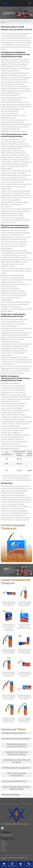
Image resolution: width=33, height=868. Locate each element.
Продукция (12, 864)
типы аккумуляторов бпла (14, 781)
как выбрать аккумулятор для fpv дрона (17, 761)
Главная (3, 21)
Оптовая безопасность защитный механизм (17, 745)
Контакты (29, 864)
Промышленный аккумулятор (16, 739)
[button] (29, 546)
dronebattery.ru (7, 73)
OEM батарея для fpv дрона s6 (16, 768)
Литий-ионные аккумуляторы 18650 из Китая (16, 788)
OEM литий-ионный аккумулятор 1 (16, 774)
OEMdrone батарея (11, 795)
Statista (26, 520)
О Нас (21, 864)
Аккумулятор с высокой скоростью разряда (16, 753)
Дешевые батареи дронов (14, 733)
